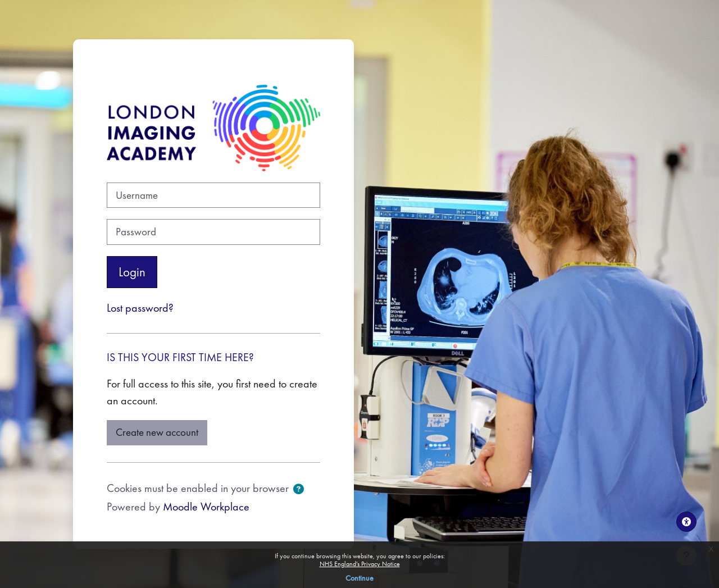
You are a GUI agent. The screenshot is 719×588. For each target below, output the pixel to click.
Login (132, 272)
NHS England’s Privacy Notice (360, 564)
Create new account (157, 432)
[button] (299, 490)
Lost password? (140, 308)
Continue (359, 578)
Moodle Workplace (206, 507)
